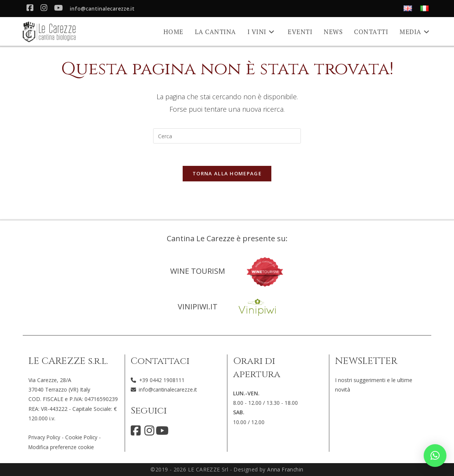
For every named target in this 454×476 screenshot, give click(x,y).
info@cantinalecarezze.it (104, 9)
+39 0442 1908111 (162, 380)
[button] (435, 456)
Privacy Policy (45, 437)
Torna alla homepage (227, 174)
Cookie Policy (83, 437)
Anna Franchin (285, 469)
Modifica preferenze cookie (62, 447)
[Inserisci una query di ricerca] (227, 136)
